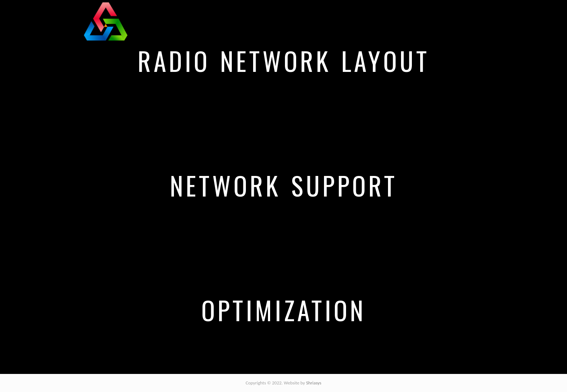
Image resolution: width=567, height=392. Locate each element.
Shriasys (314, 383)
